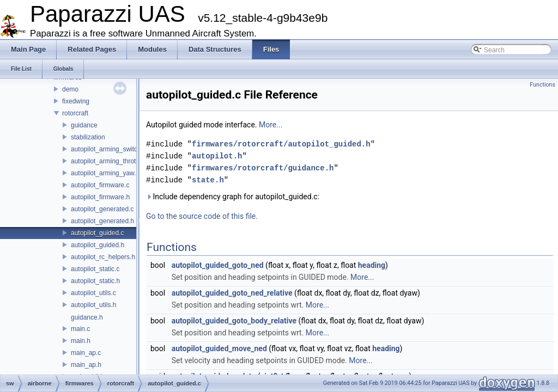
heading (372, 265)
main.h (81, 341)
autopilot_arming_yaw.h (105, 173)
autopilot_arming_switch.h (109, 149)
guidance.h (87, 317)
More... (271, 125)
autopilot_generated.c (102, 209)
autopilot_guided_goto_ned (218, 265)
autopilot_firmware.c (100, 185)
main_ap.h (86, 365)
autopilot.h (217, 156)
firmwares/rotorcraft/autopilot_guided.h (281, 144)
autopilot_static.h (95, 281)
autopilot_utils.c (93, 293)
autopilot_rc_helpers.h (103, 257)
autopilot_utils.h (93, 305)
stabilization (88, 137)
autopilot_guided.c (97, 233)
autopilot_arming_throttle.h (110, 161)
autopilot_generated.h (102, 221)
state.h (208, 180)
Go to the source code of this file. (202, 216)
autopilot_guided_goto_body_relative (234, 321)
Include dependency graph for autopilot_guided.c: (233, 197)
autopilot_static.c (95, 269)
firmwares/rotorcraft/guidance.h (263, 168)
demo (70, 89)
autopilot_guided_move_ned (219, 348)
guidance (84, 125)
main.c (80, 329)
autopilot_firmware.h (100, 197)
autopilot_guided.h (98, 245)
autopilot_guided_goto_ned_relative (232, 293)
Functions (542, 85)
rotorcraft (75, 113)
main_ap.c (86, 353)
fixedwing (76, 101)
